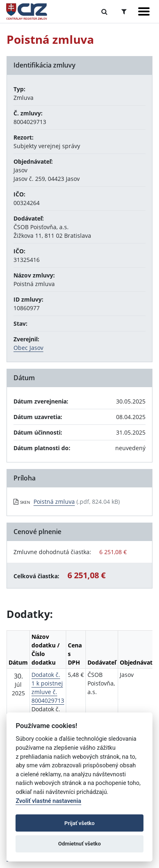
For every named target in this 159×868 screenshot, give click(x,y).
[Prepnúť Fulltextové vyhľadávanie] (104, 11)
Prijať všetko (80, 823)
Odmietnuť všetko (79, 844)
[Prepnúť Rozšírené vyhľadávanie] (124, 11)
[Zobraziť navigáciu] (144, 11)
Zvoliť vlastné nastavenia (48, 801)
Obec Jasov (28, 348)
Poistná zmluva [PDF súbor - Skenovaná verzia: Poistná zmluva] (54, 502)
